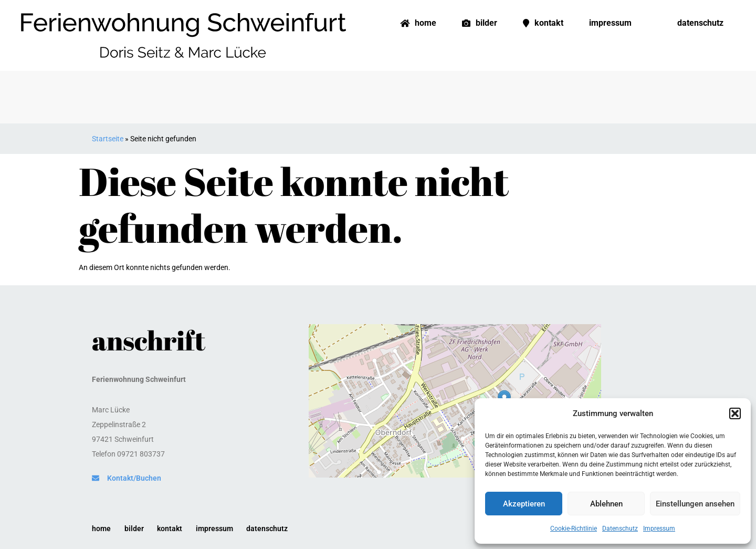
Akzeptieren (524, 504)
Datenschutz (620, 529)
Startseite (108, 139)
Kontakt (543, 23)
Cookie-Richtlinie (574, 529)
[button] (735, 413)
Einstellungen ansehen (695, 504)
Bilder (480, 23)
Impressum (659, 529)
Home (418, 23)
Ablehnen (606, 504)
